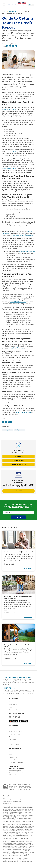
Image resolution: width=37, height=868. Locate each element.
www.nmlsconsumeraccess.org (11, 791)
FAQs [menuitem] (11, 707)
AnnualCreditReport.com (10, 109)
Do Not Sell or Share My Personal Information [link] (14, 800)
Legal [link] (4, 794)
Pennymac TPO (9, 688)
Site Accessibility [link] (7, 803)
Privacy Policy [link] (6, 795)
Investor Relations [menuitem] (14, 760)
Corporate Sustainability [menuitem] (16, 762)
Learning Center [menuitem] (14, 745)
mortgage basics (8, 430)
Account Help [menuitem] (13, 705)
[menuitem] (12, 5)
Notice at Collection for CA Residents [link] (12, 802)
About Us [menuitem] (12, 755)
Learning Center (14, 12)
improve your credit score (27, 251)
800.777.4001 (13, 774)
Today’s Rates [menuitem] (13, 737)
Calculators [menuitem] (12, 739)
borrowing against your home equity (22, 235)
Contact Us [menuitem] (12, 702)
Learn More (19, 491)
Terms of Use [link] (6, 797)
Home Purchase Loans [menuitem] (16, 732)
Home (4, 12)
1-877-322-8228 (12, 152)
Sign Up (18, 517)
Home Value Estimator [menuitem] (16, 742)
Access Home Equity (18, 464)
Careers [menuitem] (11, 752)
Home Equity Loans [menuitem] (15, 734)
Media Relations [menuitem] (14, 757)
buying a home (20, 430)
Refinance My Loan (19, 460)
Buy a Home (19, 456)
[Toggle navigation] (4, 5)
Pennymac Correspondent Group (17, 677)
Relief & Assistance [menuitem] (14, 710)
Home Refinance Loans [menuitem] (16, 729)
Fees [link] (4, 798)
